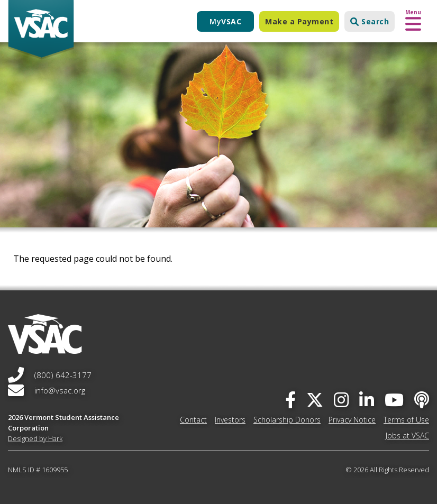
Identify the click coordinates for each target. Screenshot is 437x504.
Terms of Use (406, 420)
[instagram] (341, 400)
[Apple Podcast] (422, 400)
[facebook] (290, 400)
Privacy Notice (352, 420)
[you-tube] (394, 400)
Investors (230, 420)
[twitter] (315, 400)
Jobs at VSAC (407, 436)
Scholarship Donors (287, 420)
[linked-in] (367, 400)
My (225, 21)
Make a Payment (299, 21)
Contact (193, 420)
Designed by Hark (35, 438)
